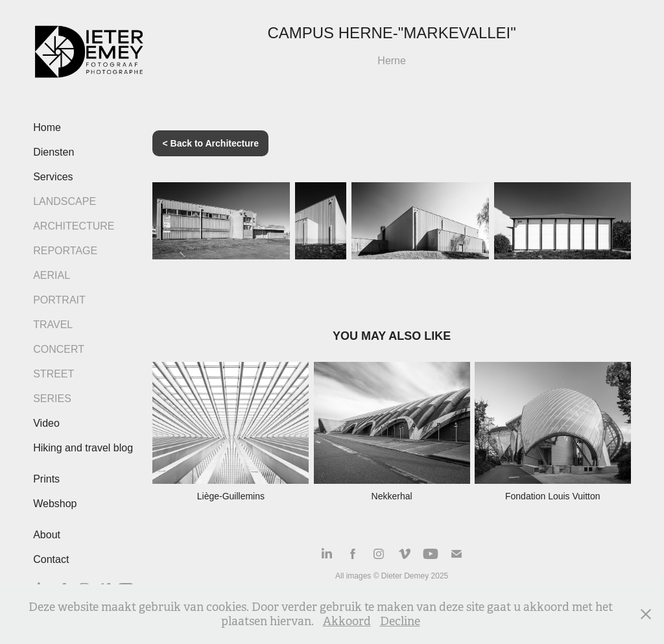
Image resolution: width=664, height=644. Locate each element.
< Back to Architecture (210, 143)
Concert (59, 349)
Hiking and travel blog (83, 448)
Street (53, 374)
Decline (400, 621)
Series (52, 399)
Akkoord (347, 621)
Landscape (65, 201)
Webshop (55, 504)
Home (47, 127)
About (47, 535)
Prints (46, 479)
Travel (53, 325)
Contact (51, 559)
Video (46, 423)
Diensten (53, 152)
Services (53, 177)
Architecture (74, 226)
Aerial (52, 275)
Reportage (65, 251)
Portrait (59, 300)
